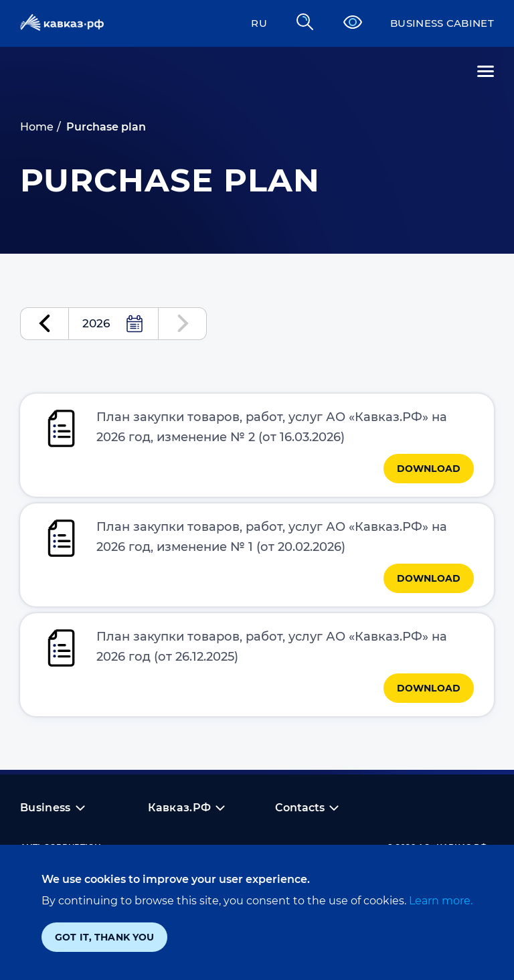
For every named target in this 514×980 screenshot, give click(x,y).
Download (429, 473)
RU (250, 23)
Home (37, 127)
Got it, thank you (104, 937)
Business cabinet (438, 23)
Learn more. (439, 901)
